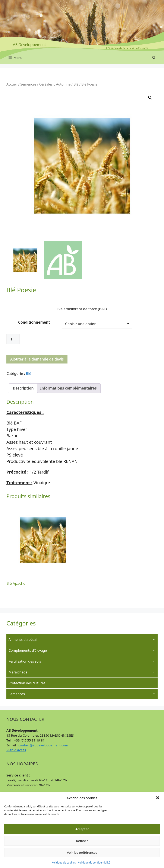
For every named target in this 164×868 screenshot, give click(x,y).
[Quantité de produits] (13, 339)
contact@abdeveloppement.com (43, 745)
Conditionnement (34, 322)
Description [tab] (23, 388)
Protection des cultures (27, 683)
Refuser (82, 841)
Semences (28, 84)
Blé (76, 84)
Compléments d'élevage (82, 650)
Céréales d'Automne (55, 84)
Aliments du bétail (82, 640)
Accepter (82, 829)
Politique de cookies (64, 863)
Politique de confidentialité (94, 863)
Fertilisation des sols (82, 661)
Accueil (12, 84)
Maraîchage (82, 672)
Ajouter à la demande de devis (37, 359)
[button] (158, 798)
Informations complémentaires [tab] (68, 388)
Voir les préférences (82, 852)
